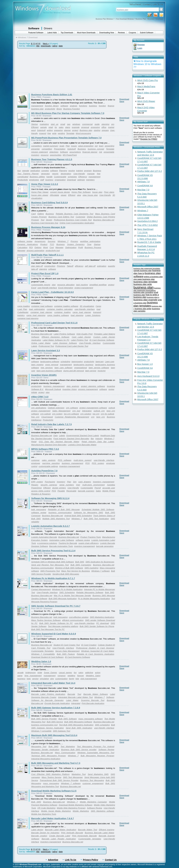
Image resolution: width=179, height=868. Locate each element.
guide (97, 124)
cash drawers (85, 482)
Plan (68, 146)
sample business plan (143, 271)
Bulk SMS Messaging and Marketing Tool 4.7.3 (56, 763)
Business (82, 149)
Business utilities (37, 177)
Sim (75, 482)
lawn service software (99, 368)
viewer (64, 195)
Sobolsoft (41, 130)
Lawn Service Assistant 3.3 (46, 350)
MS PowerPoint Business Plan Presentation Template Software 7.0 (66, 138)
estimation (102, 266)
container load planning (28, 318)
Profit (81, 247)
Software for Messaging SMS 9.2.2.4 (50, 498)
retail (51, 127)
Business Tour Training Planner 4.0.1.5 (52, 159)
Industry (99, 439)
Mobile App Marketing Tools (44, 814)
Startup (35, 124)
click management (88, 679)
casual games (65, 673)
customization (61, 679)
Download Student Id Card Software (47, 657)
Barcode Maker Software (96, 694)
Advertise (53, 860)
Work (45, 247)
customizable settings (48, 466)
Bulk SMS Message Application (63, 599)
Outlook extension (56, 408)
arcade (20, 673)
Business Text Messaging (92, 780)
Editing (41, 214)
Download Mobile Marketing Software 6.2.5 (54, 791)
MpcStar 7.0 (143, 190)
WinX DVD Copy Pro (148, 80)
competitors (36, 146)
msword (43, 133)
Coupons (132, 33)
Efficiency (83, 177)
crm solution (86, 414)
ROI (31, 247)
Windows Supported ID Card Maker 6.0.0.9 (54, 634)
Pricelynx (61, 266)
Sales (98, 491)
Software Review (106, 750)
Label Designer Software (65, 343)
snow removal (52, 365)
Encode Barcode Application (57, 703)
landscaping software (50, 362)
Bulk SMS (80, 562)
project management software (93, 408)
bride (40, 673)
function (102, 106)
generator (45, 174)
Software (34, 28)
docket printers (59, 488)
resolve (72, 171)
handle (49, 177)
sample (43, 127)
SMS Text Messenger (73, 777)
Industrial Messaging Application (46, 759)
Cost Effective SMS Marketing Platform (50, 774)
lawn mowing (37, 365)
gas (69, 124)
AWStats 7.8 (143, 182)
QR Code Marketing (46, 808)
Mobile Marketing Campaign (93, 802)
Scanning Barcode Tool (93, 700)
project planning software (93, 386)
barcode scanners (86, 491)
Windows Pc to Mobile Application (67, 589)
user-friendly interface (47, 288)
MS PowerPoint (70, 155)
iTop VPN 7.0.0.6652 (147, 225)
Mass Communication (65, 753)
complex (45, 171)
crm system (57, 414)
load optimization (37, 309)
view (79, 195)
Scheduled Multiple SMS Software (98, 509)
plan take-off (37, 266)
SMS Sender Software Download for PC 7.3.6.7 (56, 606)
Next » (46, 44)
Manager (59, 247)
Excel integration (66, 288)
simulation (44, 679)
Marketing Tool (79, 774)
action (98, 673)
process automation (35, 251)
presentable (109, 152)
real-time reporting (51, 463)
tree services (47, 368)
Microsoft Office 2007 (148, 207)
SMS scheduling (102, 725)
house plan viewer (40, 195)
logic (29, 679)
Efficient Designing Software (55, 337)
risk (101, 152)
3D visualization (87, 306)
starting (97, 130)
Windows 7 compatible (41, 731)
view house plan (90, 195)
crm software (72, 408)
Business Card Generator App (45, 223)
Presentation (60, 149)
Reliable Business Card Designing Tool (74, 214)
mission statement (40, 152)
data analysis (73, 386)
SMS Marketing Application (102, 617)
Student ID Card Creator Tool (67, 645)
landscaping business (84, 365)
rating (55, 46)
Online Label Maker (41, 343)
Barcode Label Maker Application (61, 830)
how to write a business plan (146, 296)
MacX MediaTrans (146, 86)
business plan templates (146, 304)
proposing (95, 127)
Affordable (54, 195)
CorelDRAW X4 (145, 186)
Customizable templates (90, 839)
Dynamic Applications (28, 244)
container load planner (41, 312)
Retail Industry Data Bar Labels (98, 442)
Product (44, 244)
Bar (92, 439)
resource (45, 155)
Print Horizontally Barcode (84, 836)
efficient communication (73, 620)
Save (122, 102)
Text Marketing (68, 747)
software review (25, 241)
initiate (34, 392)
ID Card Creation (89, 645)
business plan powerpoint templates (147, 268)
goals (62, 146)
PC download (103, 623)
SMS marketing (91, 568)
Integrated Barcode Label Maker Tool (75, 697)
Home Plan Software (81, 192)
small (63, 124)
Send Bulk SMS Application (79, 728)
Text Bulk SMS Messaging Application (76, 725)
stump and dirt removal (74, 371)
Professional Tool (46, 346)
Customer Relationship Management (72, 417)
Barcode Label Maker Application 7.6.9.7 (53, 818)
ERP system (37, 482)
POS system (98, 463)
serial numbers (67, 485)
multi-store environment (93, 485)
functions (83, 106)
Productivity (23, 180)
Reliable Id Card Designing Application (96, 654)
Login (140, 48)
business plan (37, 109)
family (72, 679)
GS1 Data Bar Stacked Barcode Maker (59, 442)
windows (76, 124)
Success (51, 241)
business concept (96, 149)
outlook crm (99, 411)
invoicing (102, 371)
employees (34, 180)
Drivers (48, 28)
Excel (34, 288)
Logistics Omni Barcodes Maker (82, 445)
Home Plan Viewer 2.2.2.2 (45, 184)
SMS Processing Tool (50, 571)
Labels (62, 436)
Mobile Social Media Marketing (56, 811)
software (64, 106)
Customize (81, 217)
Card (33, 214)
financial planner (90, 152)
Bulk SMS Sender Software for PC (56, 623)
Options (38, 247)
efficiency (79, 266)
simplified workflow (98, 285)
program (88, 171)
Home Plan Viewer (40, 192)
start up (54, 124)
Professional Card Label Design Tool (72, 346)
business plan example (145, 300)
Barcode (71, 694)
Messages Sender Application (45, 750)
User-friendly (79, 174)
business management (54, 386)
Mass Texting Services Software (46, 620)
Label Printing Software (64, 334)
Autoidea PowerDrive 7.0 (44, 471)
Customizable (60, 177)
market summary (51, 146)
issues (74, 146)
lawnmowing (77, 362)
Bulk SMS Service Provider (44, 719)
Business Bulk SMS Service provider (79, 750)
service (35, 679)
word (33, 130)
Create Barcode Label (60, 836)
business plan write (143, 284)
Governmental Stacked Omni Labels (83, 436)
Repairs (35, 485)
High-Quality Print (85, 334)
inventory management (70, 466)
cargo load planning (36, 315)
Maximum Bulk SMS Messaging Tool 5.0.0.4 (54, 735)
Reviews (121, 33)
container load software (42, 306)
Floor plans (109, 192)
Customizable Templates (42, 651)
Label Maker (72, 700)
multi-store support (82, 460)
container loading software (66, 306)
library (59, 109)
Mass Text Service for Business (76, 571)
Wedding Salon (93, 676)
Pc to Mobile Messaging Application (94, 599)
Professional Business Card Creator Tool (73, 220)
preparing (58, 130)
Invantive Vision (70, 389)
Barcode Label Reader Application (59, 839)
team (101, 146)
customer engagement (93, 783)
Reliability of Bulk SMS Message (64, 509)
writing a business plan (153, 277)
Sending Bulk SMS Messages (66, 574)
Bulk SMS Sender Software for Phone (97, 626)
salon (81, 673)
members (90, 180)
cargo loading (24, 306)
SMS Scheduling (67, 592)
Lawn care (110, 362)
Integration (87, 411)
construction (50, 266)
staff (42, 180)
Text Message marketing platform (63, 626)
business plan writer (143, 309)
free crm (35, 417)
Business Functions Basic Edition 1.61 (52, 95)
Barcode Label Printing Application (48, 694)
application (35, 171)
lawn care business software (49, 371)
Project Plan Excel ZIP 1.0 (45, 273)
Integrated (76, 703)
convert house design (60, 192)
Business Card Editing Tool (61, 217)
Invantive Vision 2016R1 (44, 375)
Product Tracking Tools (91, 537)
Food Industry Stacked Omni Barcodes (71, 439)
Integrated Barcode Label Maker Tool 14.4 (53, 683)
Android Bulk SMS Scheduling (78, 516)
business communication (60, 513)
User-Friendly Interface (90, 343)
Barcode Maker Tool (88, 830)
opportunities (56, 155)
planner (67, 130)
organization (60, 180)
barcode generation (105, 546)
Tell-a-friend (135, 4)
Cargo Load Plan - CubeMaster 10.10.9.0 (52, 292)
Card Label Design (81, 337)
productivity (50, 109)
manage (91, 174)
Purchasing (50, 482)
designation (66, 174)
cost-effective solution (79, 617)
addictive (89, 673)
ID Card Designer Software (102, 340)
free (49, 133)
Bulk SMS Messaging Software (78, 722)
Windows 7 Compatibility (43, 654)
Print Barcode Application (93, 703)
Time (89, 244)
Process (74, 241)
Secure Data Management (67, 651)
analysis (74, 106)
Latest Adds (52, 33)
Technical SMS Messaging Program (49, 756)
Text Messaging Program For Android (96, 747)
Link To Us (158, 4)
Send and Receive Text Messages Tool (50, 565)
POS (87, 463)
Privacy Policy (91, 860)
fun (75, 673)
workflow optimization (90, 241)
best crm (101, 417)
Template (70, 133)
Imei (78, 485)
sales (61, 127)
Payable (61, 491)
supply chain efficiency (89, 543)
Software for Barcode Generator (47, 700)
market (111, 127)
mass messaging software (91, 719)
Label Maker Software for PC (56, 340)
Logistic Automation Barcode (44, 537)
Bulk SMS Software (68, 719)
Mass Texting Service (51, 777)
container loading (62, 312)
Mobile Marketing (81, 811)
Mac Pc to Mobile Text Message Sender (72, 596)
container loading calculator (60, 309)
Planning (63, 171)
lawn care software (64, 368)
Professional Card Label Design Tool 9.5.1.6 (54, 323)
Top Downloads (67, 33)
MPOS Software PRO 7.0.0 (45, 449)
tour (19, 171)
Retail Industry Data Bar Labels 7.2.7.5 (51, 424)
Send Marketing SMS (98, 774)
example (76, 127)
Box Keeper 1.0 (145, 364)
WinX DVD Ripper (146, 101)
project (75, 130)
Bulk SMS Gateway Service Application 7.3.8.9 (56, 708)
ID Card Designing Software (77, 657)
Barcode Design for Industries (45, 833)
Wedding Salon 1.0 (41, 661)
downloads (46, 46)
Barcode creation (39, 836)
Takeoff (70, 266)
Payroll (98, 488)
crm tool (76, 411)
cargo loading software (58, 315)
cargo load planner (82, 312)
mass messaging (51, 783)
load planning (77, 315)
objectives (54, 152)
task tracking (82, 285)
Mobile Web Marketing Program (71, 808)
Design (49, 220)
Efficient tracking (107, 830)
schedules (72, 177)
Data (55, 436)
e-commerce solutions (47, 543)
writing (50, 130)
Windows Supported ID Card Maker (98, 651)
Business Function (72, 109)
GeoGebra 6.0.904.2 (147, 221)
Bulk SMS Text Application (96, 519)
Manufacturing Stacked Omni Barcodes (49, 445)
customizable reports (41, 285)
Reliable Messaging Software (90, 592)
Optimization (71, 247)
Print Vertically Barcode (72, 833)
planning (105, 124)
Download (124, 99)
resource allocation (66, 285)
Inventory (61, 482)
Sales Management (61, 411)
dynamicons (40, 241)
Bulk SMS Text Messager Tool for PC (48, 629)
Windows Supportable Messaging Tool (96, 753)
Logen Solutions (93, 315)
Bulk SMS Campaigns (81, 565)
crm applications (39, 408)
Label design (37, 830)
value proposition (86, 146)
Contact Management (41, 589)
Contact (147, 4)
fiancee (81, 676)
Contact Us (111, 860)
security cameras (49, 485)
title (38, 46)
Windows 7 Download (28, 37)
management (37, 106)
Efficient (35, 127)
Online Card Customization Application (77, 223)
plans (68, 127)
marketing (44, 124)
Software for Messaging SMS (88, 513)
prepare (105, 130)
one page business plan (144, 279)
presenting (110, 146)
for (56, 127)
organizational (81, 368)
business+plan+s (153, 297)
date (61, 46)
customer (35, 460)
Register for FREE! (149, 139)
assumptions (75, 152)
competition (47, 149)
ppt (96, 146)
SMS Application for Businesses (100, 562)
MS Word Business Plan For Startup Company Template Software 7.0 (68, 113)
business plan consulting (143, 292)
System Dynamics (76, 244)
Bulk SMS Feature (66, 654)
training (80, 171)
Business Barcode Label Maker (99, 833)
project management (84, 288)
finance (111, 106)
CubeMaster (23, 312)
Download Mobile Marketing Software (76, 805)
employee (36, 463)
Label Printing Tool (79, 340)
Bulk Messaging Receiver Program (97, 756)
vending (61, 133)
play (52, 679)
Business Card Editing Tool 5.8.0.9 (49, 203)
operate (26, 171)
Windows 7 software (100, 571)
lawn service (91, 371)
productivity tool (53, 251)
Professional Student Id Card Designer (95, 648)
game (20, 676)
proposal (85, 127)
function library (52, 106)
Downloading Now (107, 33)
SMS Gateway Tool (62, 731)
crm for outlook (107, 414)
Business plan (86, 130)
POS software (65, 460)
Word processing (83, 133)
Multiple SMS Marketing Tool (56, 519)
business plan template (145, 282)
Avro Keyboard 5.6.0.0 (148, 376)
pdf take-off (90, 266)
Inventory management (104, 482)
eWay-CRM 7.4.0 (40, 397)
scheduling (65, 362)
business (93, 106)
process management (88, 389)
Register (141, 45)
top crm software (71, 414)
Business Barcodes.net (104, 220)
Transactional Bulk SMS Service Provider (59, 780)
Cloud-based (47, 417)
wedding (71, 676)
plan (54, 285)
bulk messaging (39, 509)
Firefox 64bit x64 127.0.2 (150, 171)
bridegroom (31, 673)
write (54, 133)
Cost (52, 247)
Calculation (22, 247)
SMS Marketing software (103, 811)
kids (77, 679)
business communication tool (44, 725)
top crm (96, 414)
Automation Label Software (62, 540)
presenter (35, 149)
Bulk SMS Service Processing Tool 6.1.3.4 (53, 551)
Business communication (43, 568)
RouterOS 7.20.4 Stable (149, 242)
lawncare (100, 362)
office (104, 127)
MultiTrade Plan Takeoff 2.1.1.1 (47, 255)
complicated (23, 177)
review (111, 389)
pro (113, 124)
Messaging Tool (39, 747)
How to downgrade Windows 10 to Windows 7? (147, 64)
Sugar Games (50, 673)
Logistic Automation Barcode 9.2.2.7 (51, 526)
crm (93, 417)
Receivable (71, 491)
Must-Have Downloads (86, 33)
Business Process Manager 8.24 (48, 227)
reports (55, 174)
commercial (87, 124)
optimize (81, 180)
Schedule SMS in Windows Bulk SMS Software (53, 562)
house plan (97, 192)
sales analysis (49, 460)
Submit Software (147, 33)
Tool (42, 220)
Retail (34, 442)
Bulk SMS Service (55, 722)
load (98, 309)
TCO (52, 244)
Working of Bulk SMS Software (69, 568)
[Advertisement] (42, 70)
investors (35, 155)
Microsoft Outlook (53, 389)
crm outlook (45, 414)
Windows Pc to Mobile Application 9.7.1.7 (53, 578)
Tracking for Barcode (68, 543)
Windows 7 (63, 241)
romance (62, 676)
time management (33, 676)
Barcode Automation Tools (61, 546)
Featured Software (36, 33)
